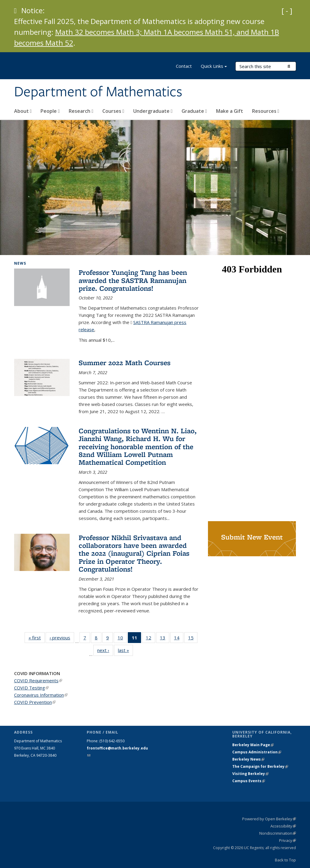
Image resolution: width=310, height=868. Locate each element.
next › (105, 650)
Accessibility (283, 826)
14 (179, 639)
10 (122, 639)
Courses (113, 111)
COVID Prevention (35, 702)
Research (81, 111)
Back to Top (285, 860)
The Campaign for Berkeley (260, 766)
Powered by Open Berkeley (269, 819)
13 (165, 639)
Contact (184, 66)
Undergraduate (153, 111)
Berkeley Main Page (253, 745)
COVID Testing (31, 688)
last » (125, 650)
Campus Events (249, 781)
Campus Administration (257, 752)
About (23, 111)
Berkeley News (248, 759)
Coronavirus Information (41, 695)
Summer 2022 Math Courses (125, 363)
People (50, 111)
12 (150, 639)
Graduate (194, 111)
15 (193, 639)
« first (37, 637)
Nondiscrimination (278, 833)
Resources (266, 111)
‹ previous (62, 637)
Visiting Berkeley (250, 774)
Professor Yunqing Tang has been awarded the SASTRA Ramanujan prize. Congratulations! (133, 280)
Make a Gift (230, 111)
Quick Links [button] (214, 67)
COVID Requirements (38, 680)
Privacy (287, 840)
